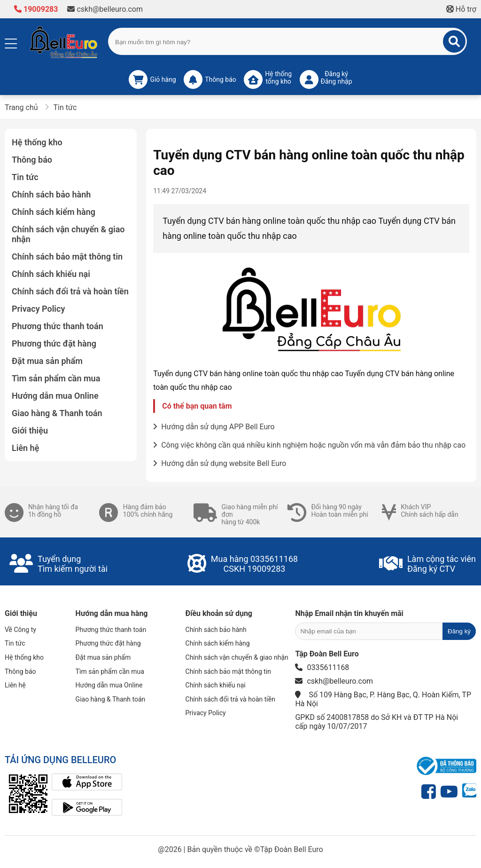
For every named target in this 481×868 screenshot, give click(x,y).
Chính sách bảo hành (51, 194)
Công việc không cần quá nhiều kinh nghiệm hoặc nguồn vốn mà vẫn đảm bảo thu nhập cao (309, 445)
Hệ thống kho (37, 142)
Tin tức (25, 177)
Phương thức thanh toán (58, 326)
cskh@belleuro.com (105, 9)
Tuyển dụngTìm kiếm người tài (73, 564)
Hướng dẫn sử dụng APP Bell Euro (214, 427)
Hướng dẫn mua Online (55, 396)
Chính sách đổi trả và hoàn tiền (70, 291)
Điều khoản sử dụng (219, 613)
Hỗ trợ (461, 9)
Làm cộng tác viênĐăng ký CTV (442, 564)
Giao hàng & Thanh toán (57, 413)
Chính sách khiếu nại (51, 274)
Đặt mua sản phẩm (47, 361)
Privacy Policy (38, 309)
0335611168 (274, 559)
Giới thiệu (30, 430)
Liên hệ (25, 448)
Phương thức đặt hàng (54, 343)
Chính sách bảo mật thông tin (67, 256)
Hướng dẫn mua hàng (112, 613)
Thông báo (32, 160)
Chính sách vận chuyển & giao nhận (68, 234)
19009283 (36, 9)
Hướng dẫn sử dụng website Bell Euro (220, 463)
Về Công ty (20, 630)
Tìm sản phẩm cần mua (56, 378)
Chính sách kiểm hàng (54, 212)
